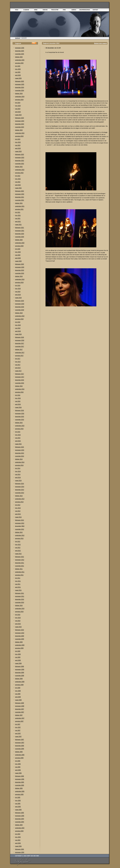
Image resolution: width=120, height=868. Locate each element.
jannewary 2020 (20, 267)
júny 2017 (18, 362)
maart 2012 (18, 554)
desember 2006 (20, 746)
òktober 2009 (19, 642)
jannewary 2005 (20, 816)
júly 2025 (18, 66)
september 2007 (20, 718)
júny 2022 (18, 179)
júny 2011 (18, 581)
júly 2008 (18, 688)
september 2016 (20, 389)
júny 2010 (18, 618)
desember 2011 (20, 563)
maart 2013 (18, 517)
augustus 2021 (19, 209)
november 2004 (20, 822)
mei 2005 (18, 804)
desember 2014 (20, 453)
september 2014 (20, 462)
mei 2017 (18, 365)
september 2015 (20, 426)
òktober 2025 (19, 57)
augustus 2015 (19, 429)
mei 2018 (18, 328)
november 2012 (20, 529)
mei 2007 (18, 730)
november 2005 (20, 785)
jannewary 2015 (20, 450)
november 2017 (20, 346)
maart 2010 (18, 627)
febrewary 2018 (20, 337)
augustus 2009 (19, 648)
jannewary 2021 (20, 231)
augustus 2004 (19, 831)
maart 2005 (18, 810)
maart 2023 (18, 151)
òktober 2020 (19, 240)
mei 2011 (18, 584)
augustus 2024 (19, 100)
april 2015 (18, 441)
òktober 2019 (19, 276)
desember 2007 (20, 709)
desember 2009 (20, 636)
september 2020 (20, 243)
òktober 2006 (19, 752)
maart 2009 (18, 663)
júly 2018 (18, 322)
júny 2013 (18, 508)
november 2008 (20, 676)
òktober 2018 (19, 313)
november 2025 (20, 54)
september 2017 (20, 353)
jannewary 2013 (20, 523)
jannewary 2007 (20, 743)
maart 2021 (18, 225)
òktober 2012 (19, 532)
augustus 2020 (19, 246)
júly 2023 (18, 139)
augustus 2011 (19, 575)
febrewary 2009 (20, 666)
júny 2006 (18, 764)
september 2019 (20, 279)
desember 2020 (20, 234)
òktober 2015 (19, 423)
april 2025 (18, 75)
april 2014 (18, 477)
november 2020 (20, 237)
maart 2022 (18, 188)
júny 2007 (18, 727)
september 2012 (20, 535)
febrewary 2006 (20, 776)
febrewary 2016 (20, 410)
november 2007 (20, 712)
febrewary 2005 (20, 813)
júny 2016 (18, 398)
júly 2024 (18, 103)
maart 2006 (18, 773)
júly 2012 (18, 541)
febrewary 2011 (20, 593)
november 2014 (20, 456)
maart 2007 (18, 737)
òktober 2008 (19, 679)
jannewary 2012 (20, 560)
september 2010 (20, 609)
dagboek (18, 38)
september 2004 (20, 828)
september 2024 (20, 97)
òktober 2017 (19, 349)
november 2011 (20, 566)
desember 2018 (20, 307)
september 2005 (20, 791)
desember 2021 (20, 197)
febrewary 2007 (20, 740)
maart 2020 (18, 261)
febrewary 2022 (20, 191)
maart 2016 (18, 407)
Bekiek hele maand (100, 43)
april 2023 (18, 148)
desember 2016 (20, 380)
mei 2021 (18, 218)
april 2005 (18, 807)
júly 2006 (18, 761)
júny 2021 (18, 215)
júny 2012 (18, 545)
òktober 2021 (19, 203)
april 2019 (18, 295)
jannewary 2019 (20, 304)
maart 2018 (18, 334)
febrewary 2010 (20, 630)
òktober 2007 (19, 715)
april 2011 (18, 587)
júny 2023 (18, 142)
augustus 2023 (19, 136)
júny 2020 (18, 252)
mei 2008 (18, 694)
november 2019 (20, 273)
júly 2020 (18, 249)
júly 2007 (18, 724)
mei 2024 (18, 109)
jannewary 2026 (20, 48)
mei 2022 (18, 182)
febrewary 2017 (20, 374)
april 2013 (18, 514)
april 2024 (18, 112)
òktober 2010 (19, 605)
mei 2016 (18, 401)
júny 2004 (18, 837)
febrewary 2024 (20, 118)
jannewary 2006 (20, 779)
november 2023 (20, 127)
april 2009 (18, 660)
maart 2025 (18, 78)
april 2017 (18, 368)
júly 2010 (18, 615)
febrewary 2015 (20, 447)
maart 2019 (18, 298)
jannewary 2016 (20, 413)
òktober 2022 (19, 167)
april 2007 (18, 733)
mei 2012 (18, 548)
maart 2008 (18, 700)
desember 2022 (20, 161)
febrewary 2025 (20, 81)
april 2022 (18, 185)
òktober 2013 (19, 496)
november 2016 (20, 383)
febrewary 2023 (20, 154)
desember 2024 (20, 87)
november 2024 (20, 90)
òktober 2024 (19, 94)
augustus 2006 (19, 758)
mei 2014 (18, 474)
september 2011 (20, 572)
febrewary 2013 (20, 520)
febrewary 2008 (20, 703)
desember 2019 (20, 270)
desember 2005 (20, 782)
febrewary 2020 (20, 264)
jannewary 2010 (20, 633)
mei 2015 (18, 438)
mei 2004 (18, 840)
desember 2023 (20, 124)
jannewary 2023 (20, 158)
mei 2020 (18, 255)
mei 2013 (18, 511)
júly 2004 (18, 834)
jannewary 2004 (20, 852)
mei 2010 (18, 621)
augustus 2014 (19, 465)
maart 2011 (18, 590)
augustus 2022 (19, 173)
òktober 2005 (19, 788)
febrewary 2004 (20, 849)
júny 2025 (18, 69)
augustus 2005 (19, 794)
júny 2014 (18, 471)
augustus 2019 (19, 282)
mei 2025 (18, 72)
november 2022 (20, 164)
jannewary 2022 (20, 194)
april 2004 (18, 843)
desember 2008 (20, 673)
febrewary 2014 (20, 484)
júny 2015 (18, 435)
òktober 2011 (19, 569)
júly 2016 (18, 395)
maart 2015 (18, 444)
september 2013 (20, 499)
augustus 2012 (19, 538)
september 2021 (20, 206)
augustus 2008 (19, 685)
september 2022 (20, 170)
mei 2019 (18, 292)
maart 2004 (18, 846)
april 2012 (18, 551)
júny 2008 (18, 691)
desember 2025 (20, 51)
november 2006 (20, 749)
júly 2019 (18, 286)
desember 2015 (20, 417)
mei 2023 (18, 145)
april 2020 (18, 258)
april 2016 (18, 404)
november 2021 (20, 200)
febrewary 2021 (20, 228)
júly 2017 (18, 359)
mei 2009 (18, 657)
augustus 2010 (19, 612)
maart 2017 (18, 371)
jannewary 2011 (20, 596)
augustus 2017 (19, 356)
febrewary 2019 (20, 301)
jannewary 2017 (20, 377)
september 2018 (20, 316)
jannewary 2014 (20, 487)
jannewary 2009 (20, 669)
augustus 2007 (19, 721)
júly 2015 (18, 432)
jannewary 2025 (20, 84)
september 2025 (20, 60)
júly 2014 (18, 468)
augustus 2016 (19, 392)
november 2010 (20, 602)
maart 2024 (18, 115)
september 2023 (20, 133)
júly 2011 (18, 578)
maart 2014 (18, 481)
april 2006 (18, 770)
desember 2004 (20, 819)
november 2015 (20, 420)
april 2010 (18, 624)
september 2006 (20, 755)
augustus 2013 (19, 502)
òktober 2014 (19, 459)
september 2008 (20, 682)
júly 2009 (18, 651)
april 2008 (18, 697)
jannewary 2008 (20, 706)
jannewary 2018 (20, 340)
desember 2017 (20, 343)
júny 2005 (18, 801)
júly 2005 (18, 797)
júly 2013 (18, 505)
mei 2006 (18, 767)
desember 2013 (20, 490)
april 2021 (18, 222)
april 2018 (18, 331)
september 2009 (20, 645)
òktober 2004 (19, 825)
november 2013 (20, 493)
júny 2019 (18, 289)
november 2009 (20, 639)
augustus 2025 (19, 63)
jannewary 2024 (20, 121)
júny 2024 (18, 106)
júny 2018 (18, 325)
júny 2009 (18, 654)
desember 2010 (20, 599)
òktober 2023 (19, 130)
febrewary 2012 (20, 557)
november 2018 (20, 310)
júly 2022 (18, 176)
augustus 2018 (19, 319)
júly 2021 (18, 212)
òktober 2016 (19, 386)
